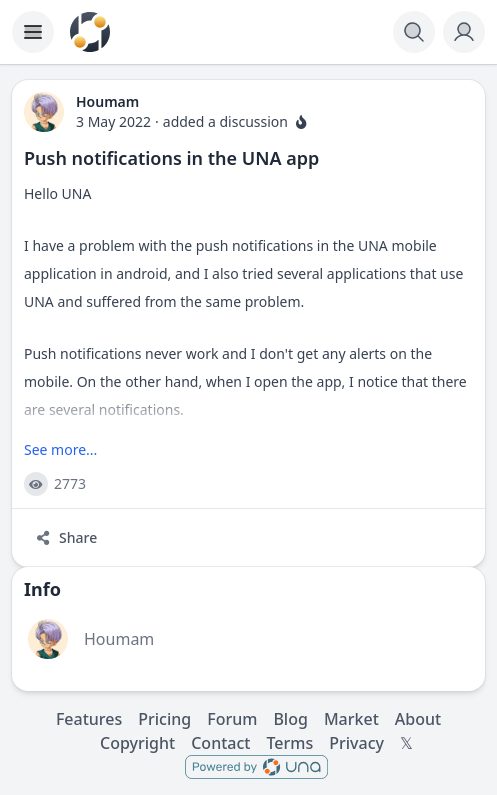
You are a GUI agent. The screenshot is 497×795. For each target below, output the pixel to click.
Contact (220, 743)
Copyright (137, 743)
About (418, 719)
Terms (289, 743)
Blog (290, 719)
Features (89, 719)
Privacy (356, 743)
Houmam (119, 639)
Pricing (164, 719)
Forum (232, 719)
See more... (60, 449)
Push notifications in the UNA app (171, 158)
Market (351, 719)
